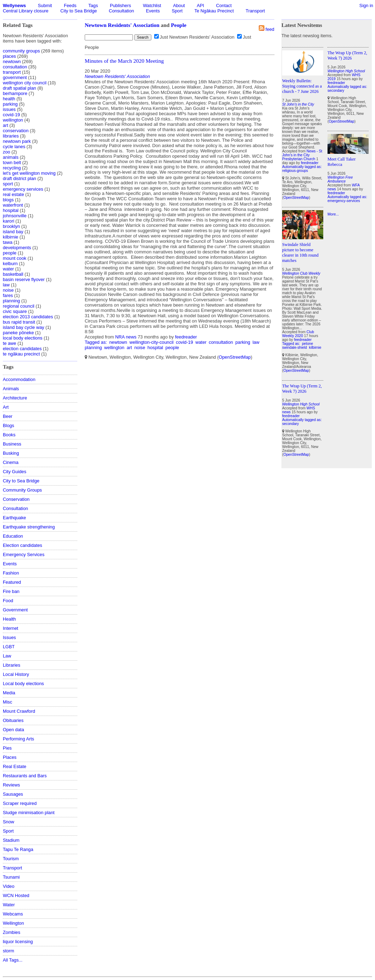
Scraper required (20, 803)
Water (9, 905)
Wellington (13, 923)
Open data (13, 730)
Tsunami (11, 877)
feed (270, 29)
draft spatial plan (19, 88)
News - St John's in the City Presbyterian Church (302, 155)
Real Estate (15, 766)
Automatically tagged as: (302, 167)
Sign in (366, 5)
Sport (177, 11)
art (5, 125)
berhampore (15, 93)
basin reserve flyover (24, 279)
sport (8, 184)
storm (9, 951)
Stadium (11, 840)
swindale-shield (295, 348)
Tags (93, 5)
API (200, 5)
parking (10, 104)
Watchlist (152, 5)
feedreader (186, 337)
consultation (15, 67)
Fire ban (11, 591)
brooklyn (11, 226)
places (9, 56)
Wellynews (14, 5)
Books (9, 435)
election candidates (22, 349)
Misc (7, 702)
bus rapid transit (19, 322)
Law (7, 656)
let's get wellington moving (29, 173)
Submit (45, 5)
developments (17, 248)
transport (12, 72)
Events (153, 11)
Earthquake (14, 518)
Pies (7, 748)
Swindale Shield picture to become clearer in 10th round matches (300, 253)
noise (8, 290)
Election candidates (23, 545)
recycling (12, 168)
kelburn (10, 264)
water (8, 269)
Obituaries (13, 720)
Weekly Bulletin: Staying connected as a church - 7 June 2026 (302, 86)
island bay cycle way (24, 327)
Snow (9, 822)
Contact (224, 5)
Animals (11, 389)
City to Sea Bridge (79, 11)
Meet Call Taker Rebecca (342, 162)
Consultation (121, 11)
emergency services (23, 189)
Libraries (12, 665)
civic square (15, 311)
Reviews (11, 785)
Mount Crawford (19, 711)
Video (9, 886)
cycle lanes (14, 147)
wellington (13, 120)
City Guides (15, 472)
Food (8, 601)
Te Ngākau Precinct (214, 11)
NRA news (126, 337)
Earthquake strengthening (29, 527)
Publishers (121, 5)
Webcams (13, 914)
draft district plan (19, 178)
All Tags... (13, 960)
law (6, 285)
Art (6, 407)
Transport (255, 11)
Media (9, 693)
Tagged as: (96, 342)
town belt (12, 163)
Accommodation (19, 379)
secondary (290, 424)
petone (307, 344)
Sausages (13, 794)
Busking (11, 453)
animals (11, 157)
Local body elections (23, 684)
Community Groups (22, 490)
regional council (19, 306)
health (9, 99)
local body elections (23, 338)
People (179, 25)
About (179, 5)
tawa (8, 242)
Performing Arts (18, 739)
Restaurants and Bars (25, 776)
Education (13, 536)
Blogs (9, 425)
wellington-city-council (151, 342)
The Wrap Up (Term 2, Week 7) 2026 (302, 389)
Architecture (15, 398)
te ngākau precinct (21, 354)
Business (12, 444)
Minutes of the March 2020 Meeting (124, 61)
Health (9, 619)
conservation (16, 131)
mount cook (15, 258)
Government (15, 610)
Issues (9, 637)
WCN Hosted (16, 895)
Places (10, 757)
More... (333, 214)
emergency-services (344, 201)
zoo (7, 152)
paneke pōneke (18, 333)
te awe (10, 343)
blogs (8, 200)
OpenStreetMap (235, 357)
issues (9, 109)
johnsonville (15, 216)
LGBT (9, 647)
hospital (11, 210)
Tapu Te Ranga (18, 849)
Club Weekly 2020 (298, 334)
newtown (12, 61)
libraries (11, 136)
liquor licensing (18, 942)
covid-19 (11, 115)
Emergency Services (24, 555)
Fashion (11, 573)
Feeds (70, 5)
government (15, 77)
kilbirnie (10, 237)
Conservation (16, 499)
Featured (12, 582)
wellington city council (25, 83)
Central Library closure (26, 11)
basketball (13, 274)
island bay (13, 232)
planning (11, 301)
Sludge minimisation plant (29, 813)
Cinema (11, 462)
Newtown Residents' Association (122, 25)
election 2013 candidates (28, 317)
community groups (21, 51)
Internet (10, 628)
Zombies (12, 932)
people (10, 253)
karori (9, 221)
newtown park (17, 141)
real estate (13, 194)
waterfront (13, 205)
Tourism (11, 859)
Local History (16, 674)
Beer (8, 416)
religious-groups (295, 171)
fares (8, 295)
